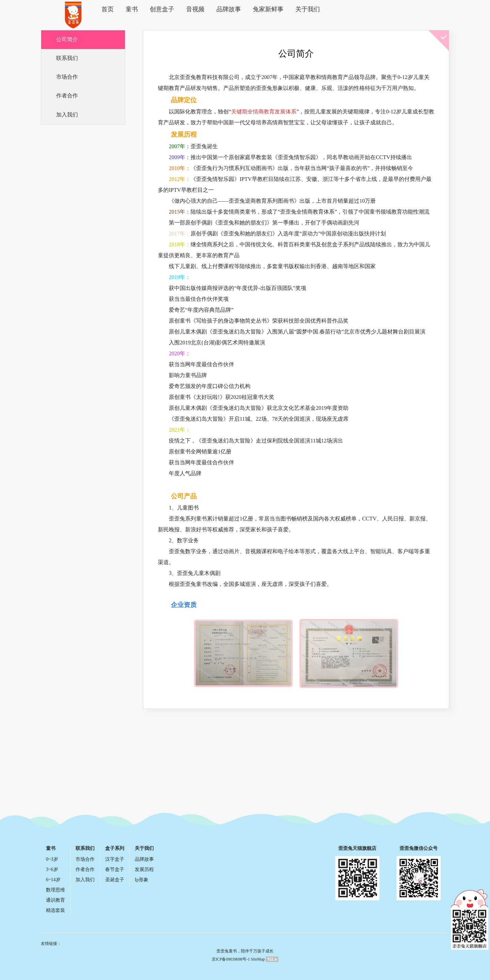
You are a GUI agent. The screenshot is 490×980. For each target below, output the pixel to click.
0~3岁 (52, 860)
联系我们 (68, 59)
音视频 (193, 9)
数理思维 (55, 890)
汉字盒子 (115, 860)
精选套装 (55, 911)
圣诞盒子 (115, 880)
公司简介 (68, 40)
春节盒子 (115, 870)
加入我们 (68, 118)
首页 (110, 9)
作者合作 (68, 98)
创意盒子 (161, 9)
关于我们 (300, 9)
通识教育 (55, 900)
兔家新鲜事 (262, 9)
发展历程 (144, 870)
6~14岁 (53, 880)
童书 (132, 9)
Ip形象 (142, 880)
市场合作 (68, 79)
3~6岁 (52, 870)
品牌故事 (224, 9)
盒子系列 (115, 849)
